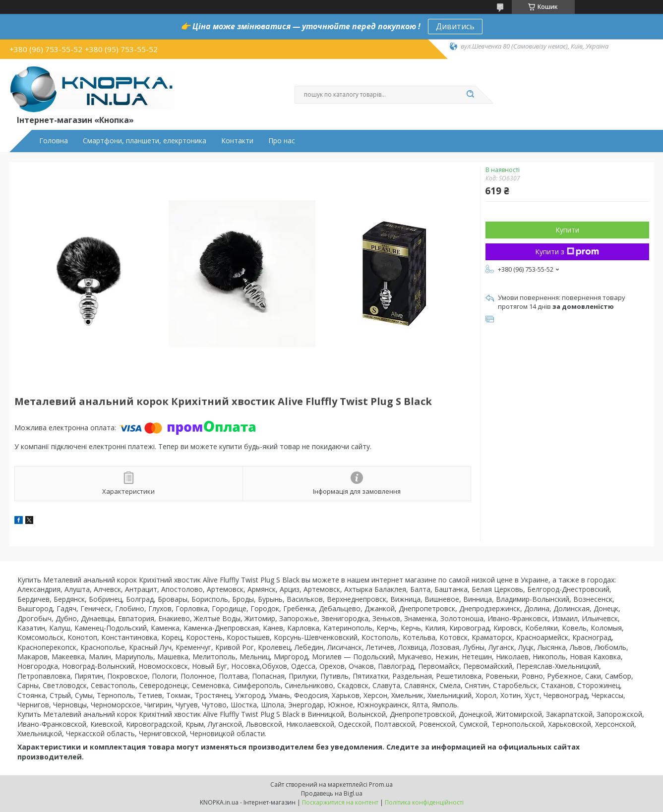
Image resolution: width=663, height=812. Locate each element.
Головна (54, 141)
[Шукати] (471, 95)
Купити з (567, 252)
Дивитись (455, 26)
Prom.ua (381, 784)
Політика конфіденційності (424, 802)
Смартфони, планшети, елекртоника (145, 141)
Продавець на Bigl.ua (332, 793)
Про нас (282, 141)
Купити (567, 230)
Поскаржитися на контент (340, 802)
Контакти (237, 141)
